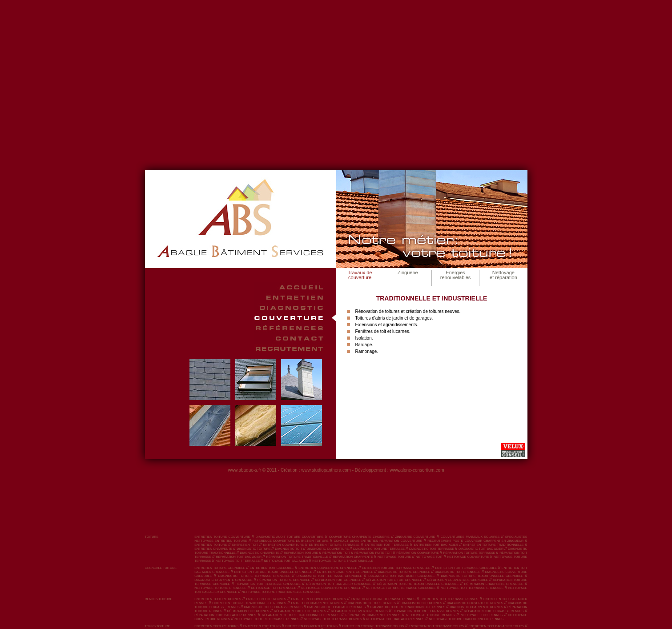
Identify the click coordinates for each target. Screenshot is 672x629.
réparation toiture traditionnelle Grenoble (418, 584)
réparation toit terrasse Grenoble (268, 584)
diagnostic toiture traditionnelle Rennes (408, 607)
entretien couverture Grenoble (328, 568)
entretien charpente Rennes (317, 603)
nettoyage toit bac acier (287, 561)
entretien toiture (211, 545)
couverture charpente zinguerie (359, 537)
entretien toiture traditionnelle (494, 545)
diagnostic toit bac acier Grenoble (401, 576)
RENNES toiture (159, 599)
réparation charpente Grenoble (494, 584)
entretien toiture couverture (222, 537)
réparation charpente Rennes (373, 615)
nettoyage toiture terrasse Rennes (267, 619)
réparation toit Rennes (248, 611)
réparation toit (337, 553)
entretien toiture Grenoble (220, 568)
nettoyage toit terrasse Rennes (333, 619)
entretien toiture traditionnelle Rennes (249, 603)
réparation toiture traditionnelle (298, 557)
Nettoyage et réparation (503, 275)
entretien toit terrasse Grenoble (466, 568)
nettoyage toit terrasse (238, 561)
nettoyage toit (430, 557)
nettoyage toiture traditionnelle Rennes (466, 619)
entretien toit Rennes (266, 599)
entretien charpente (214, 549)
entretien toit (246, 545)
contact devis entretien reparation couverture (378, 541)
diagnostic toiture (254, 549)
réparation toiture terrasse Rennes (426, 611)
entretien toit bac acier (437, 545)
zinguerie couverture (415, 537)
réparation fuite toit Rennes (300, 611)
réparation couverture (418, 553)
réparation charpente (354, 557)
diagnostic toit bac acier (481, 549)
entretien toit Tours (262, 626)
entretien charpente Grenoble (345, 572)
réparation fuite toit (374, 553)
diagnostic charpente (260, 553)
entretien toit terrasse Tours (436, 626)
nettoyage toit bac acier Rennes (395, 619)
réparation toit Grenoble (338, 580)
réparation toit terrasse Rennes (494, 611)
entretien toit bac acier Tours (496, 626)
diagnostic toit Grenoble (458, 572)
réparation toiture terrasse (470, 553)
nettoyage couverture (469, 557)
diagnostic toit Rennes (421, 603)
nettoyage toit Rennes (482, 615)
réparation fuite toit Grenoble (394, 580)
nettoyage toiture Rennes (430, 615)
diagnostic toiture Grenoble (404, 572)
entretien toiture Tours (216, 626)
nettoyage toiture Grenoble (220, 588)
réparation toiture (301, 553)
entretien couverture (284, 545)
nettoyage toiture (395, 557)
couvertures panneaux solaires (470, 537)
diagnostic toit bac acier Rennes (337, 607)
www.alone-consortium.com (417, 470)
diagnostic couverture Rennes (475, 603)
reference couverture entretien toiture (291, 541)
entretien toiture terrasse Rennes (383, 599)
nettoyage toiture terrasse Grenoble (401, 588)
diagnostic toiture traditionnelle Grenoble (482, 576)
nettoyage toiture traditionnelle (343, 561)
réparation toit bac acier (239, 557)
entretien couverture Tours (312, 626)
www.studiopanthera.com (326, 470)
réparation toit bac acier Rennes (225, 615)
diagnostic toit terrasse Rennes (274, 607)
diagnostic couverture (328, 549)
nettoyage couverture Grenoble (331, 588)
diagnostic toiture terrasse (379, 549)
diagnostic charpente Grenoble (223, 580)
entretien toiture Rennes (218, 599)
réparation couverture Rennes (359, 611)
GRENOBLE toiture (161, 568)
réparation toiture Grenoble (284, 580)
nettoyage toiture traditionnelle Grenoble (281, 592)
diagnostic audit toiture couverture (290, 537)
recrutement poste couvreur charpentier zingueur (475, 541)
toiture (152, 537)
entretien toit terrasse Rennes (449, 599)
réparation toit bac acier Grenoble (339, 584)
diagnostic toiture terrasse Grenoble (254, 576)
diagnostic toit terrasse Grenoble (329, 576)
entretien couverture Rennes (319, 599)
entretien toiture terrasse (335, 545)
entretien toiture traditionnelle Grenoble (274, 572)
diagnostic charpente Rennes (476, 607)
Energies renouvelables (456, 275)
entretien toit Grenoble (272, 568)
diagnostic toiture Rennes (372, 603)
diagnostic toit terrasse (432, 549)
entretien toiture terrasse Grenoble (396, 568)
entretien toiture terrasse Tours (373, 626)
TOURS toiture (158, 626)
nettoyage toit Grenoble (274, 588)
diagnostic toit (289, 549)
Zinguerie (408, 272)
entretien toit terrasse (387, 545)
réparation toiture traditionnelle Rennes (301, 615)
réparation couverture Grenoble (457, 580)
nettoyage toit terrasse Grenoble (472, 588)
